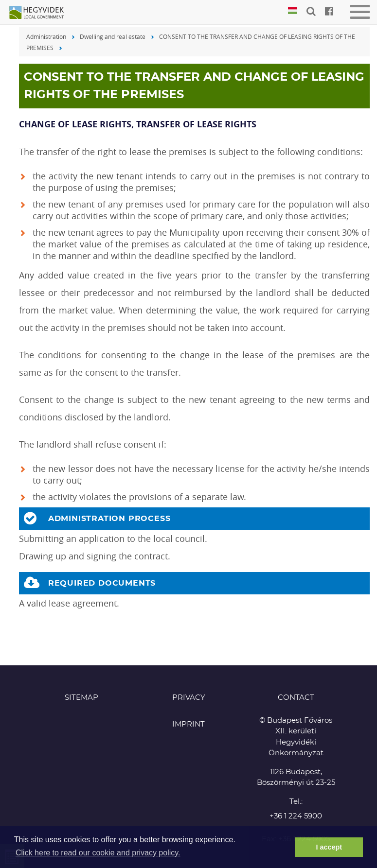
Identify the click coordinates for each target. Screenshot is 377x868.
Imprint (188, 724)
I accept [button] (329, 847)
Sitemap (81, 698)
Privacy (189, 698)
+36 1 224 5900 (296, 816)
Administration (46, 36)
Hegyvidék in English (41, 13)
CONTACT (296, 698)
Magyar (293, 11)
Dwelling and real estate (113, 36)
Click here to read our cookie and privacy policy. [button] (98, 853)
